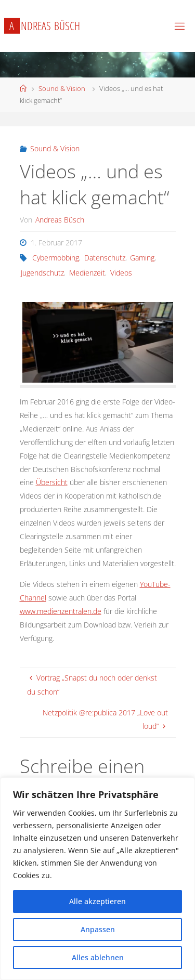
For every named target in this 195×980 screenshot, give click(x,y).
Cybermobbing (56, 258)
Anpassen (98, 929)
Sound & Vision (62, 88)
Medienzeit (87, 273)
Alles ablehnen (98, 957)
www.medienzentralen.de (61, 611)
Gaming (142, 258)
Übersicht (52, 482)
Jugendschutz (42, 273)
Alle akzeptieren (97, 901)
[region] (97, 879)
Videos (121, 273)
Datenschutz (105, 258)
